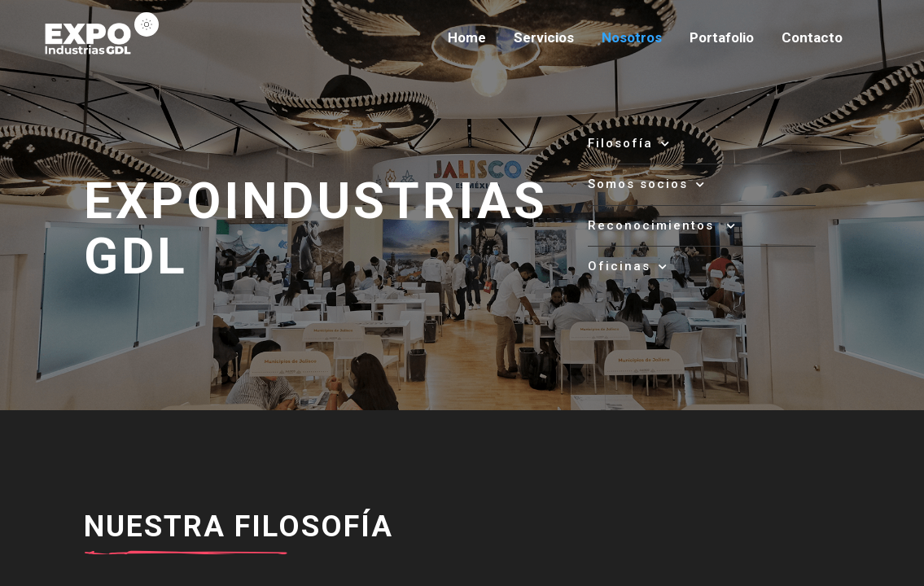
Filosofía (629, 143)
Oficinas (628, 266)
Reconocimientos (662, 225)
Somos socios (647, 184)
